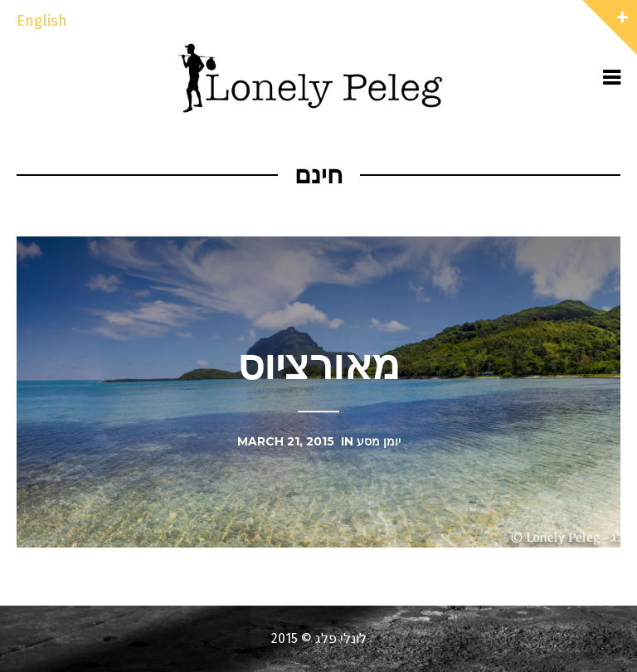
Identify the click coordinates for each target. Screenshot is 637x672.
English (42, 21)
